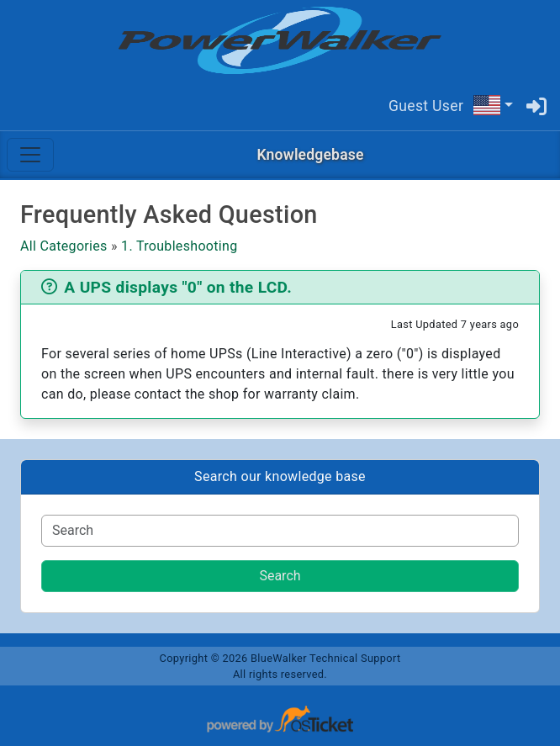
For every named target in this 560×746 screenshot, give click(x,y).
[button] (493, 106)
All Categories (64, 246)
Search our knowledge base (280, 476)
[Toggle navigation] (30, 155)
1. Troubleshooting (179, 246)
